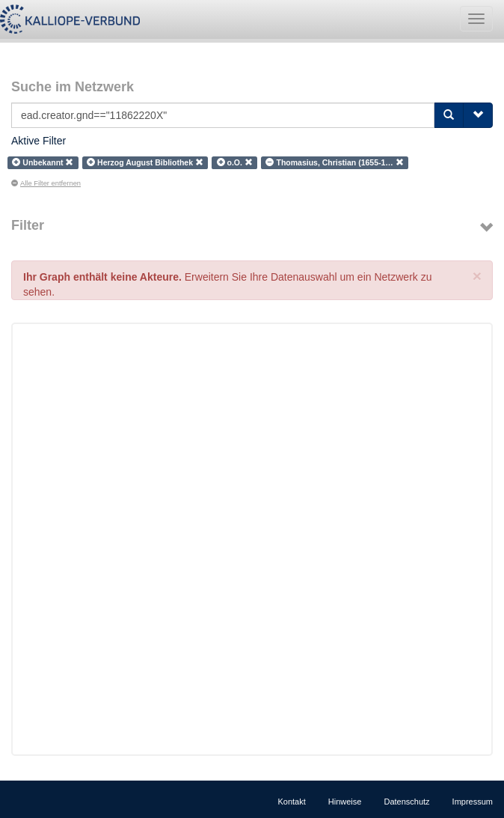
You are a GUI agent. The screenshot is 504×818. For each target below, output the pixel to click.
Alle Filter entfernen (46, 183)
